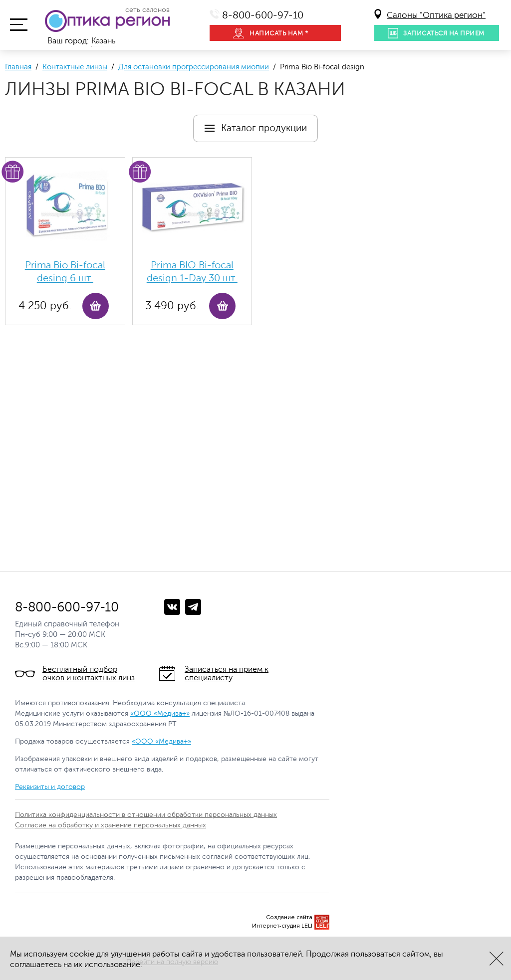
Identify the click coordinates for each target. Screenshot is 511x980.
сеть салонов (147, 10)
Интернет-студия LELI (282, 926)
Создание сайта (289, 917)
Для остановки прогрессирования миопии (194, 67)
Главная (18, 67)
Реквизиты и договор (50, 787)
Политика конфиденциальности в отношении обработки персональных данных (146, 815)
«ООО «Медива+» (160, 713)
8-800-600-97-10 (263, 15)
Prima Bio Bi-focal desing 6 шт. (65, 272)
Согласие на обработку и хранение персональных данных (111, 825)
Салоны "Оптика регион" (436, 15)
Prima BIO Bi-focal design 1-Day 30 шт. (192, 272)
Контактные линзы (75, 67)
